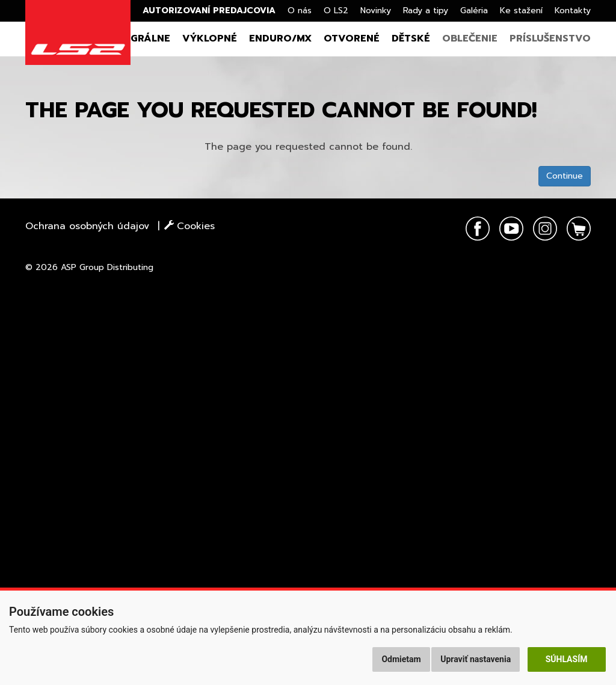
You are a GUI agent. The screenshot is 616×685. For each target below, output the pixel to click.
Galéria (474, 11)
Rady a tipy (426, 11)
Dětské (411, 38)
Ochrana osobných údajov (87, 226)
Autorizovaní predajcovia (209, 11)
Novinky (376, 11)
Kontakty (573, 11)
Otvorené (352, 38)
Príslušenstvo (550, 38)
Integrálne (139, 38)
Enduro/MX (280, 38)
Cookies (189, 226)
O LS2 (336, 11)
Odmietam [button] (401, 659)
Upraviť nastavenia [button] (476, 659)
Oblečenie (470, 38)
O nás (300, 11)
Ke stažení (521, 11)
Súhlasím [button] (567, 659)
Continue (565, 176)
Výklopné (210, 38)
